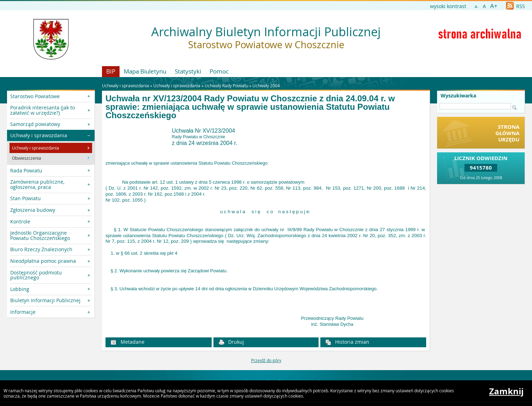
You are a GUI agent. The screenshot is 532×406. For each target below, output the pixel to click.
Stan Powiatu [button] (25, 198)
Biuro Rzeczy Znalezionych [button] (41, 249)
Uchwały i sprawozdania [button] (39, 135)
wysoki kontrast (448, 6)
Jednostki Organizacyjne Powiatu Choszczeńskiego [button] (40, 235)
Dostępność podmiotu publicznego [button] (36, 275)
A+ (494, 6)
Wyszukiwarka (458, 96)
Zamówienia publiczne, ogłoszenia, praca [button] (37, 184)
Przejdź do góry (266, 360)
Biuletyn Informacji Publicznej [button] (45, 300)
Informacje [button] (23, 312)
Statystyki (188, 71)
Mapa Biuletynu (145, 71)
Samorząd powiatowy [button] (35, 124)
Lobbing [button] (20, 289)
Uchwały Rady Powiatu (226, 85)
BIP (111, 71)
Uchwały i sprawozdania (177, 85)
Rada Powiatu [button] (26, 170)
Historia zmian (347, 342)
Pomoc (219, 71)
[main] (266, 228)
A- (477, 7)
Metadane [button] (127, 342)
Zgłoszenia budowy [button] (33, 210)
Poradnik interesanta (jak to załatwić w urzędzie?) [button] (43, 110)
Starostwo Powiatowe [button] (35, 96)
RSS (515, 6)
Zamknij (506, 391)
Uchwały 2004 (266, 85)
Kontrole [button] (20, 221)
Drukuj (231, 342)
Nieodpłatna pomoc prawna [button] (43, 261)
